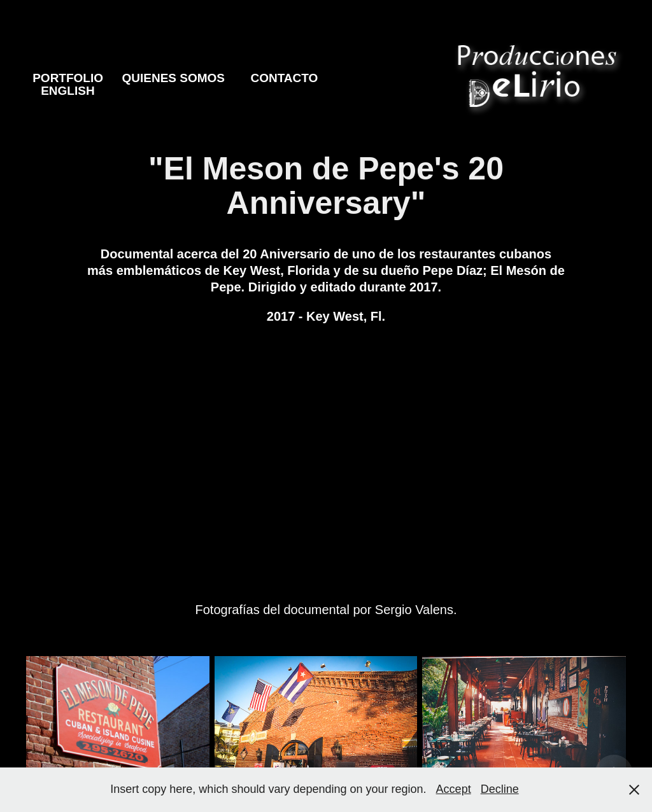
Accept (454, 789)
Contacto (284, 78)
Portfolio (68, 78)
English (67, 91)
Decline (500, 789)
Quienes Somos (173, 78)
